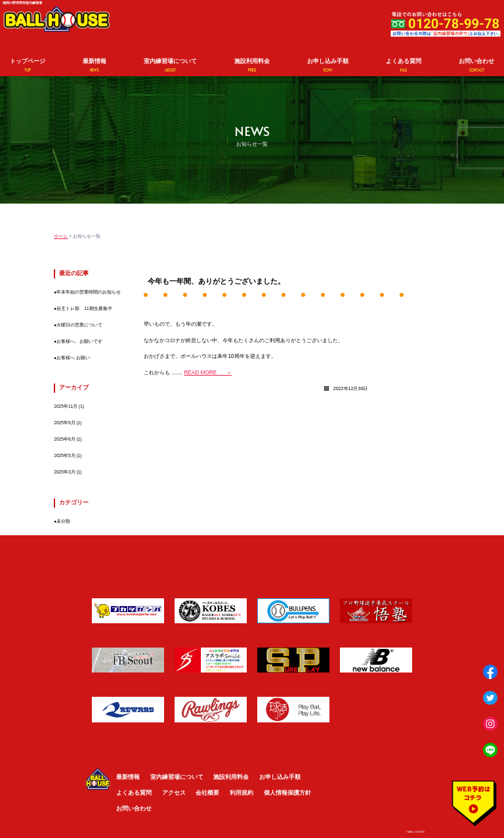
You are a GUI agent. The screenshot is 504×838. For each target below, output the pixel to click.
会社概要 (207, 793)
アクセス (174, 793)
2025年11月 (66, 406)
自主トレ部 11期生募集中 (84, 308)
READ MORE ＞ (208, 373)
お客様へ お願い (73, 358)
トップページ (28, 65)
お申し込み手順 (328, 65)
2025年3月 (64, 472)
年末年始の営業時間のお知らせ (89, 292)
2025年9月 (64, 423)
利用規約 (241, 793)
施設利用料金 (252, 65)
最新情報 (94, 65)
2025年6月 (64, 439)
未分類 (63, 521)
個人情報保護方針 (287, 793)
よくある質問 (404, 65)
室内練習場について (170, 65)
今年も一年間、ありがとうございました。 (216, 281)
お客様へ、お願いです (79, 341)
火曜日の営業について (79, 325)
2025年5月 (64, 455)
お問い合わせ (476, 65)
